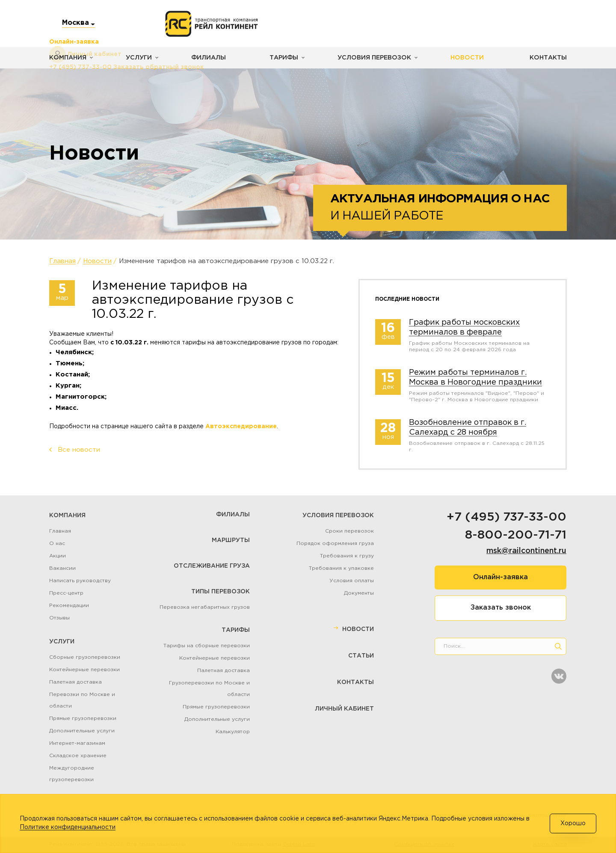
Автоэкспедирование (241, 426)
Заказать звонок (501, 608)
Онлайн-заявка (500, 577)
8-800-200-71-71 (516, 535)
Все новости (79, 450)
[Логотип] (212, 24)
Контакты (548, 58)
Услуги (138, 58)
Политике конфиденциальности (68, 827)
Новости (461, 58)
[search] (558, 646)
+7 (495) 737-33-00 (506, 517)
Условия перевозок (370, 58)
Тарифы (281, 58)
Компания (67, 58)
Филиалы (206, 58)
